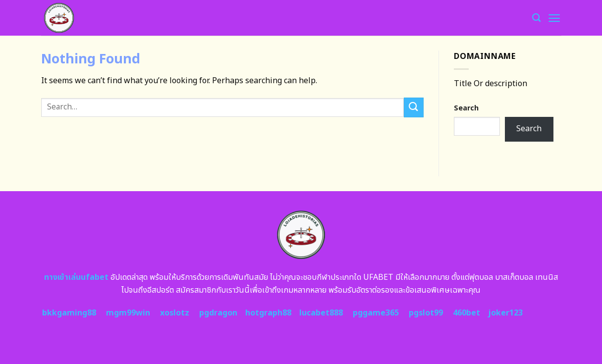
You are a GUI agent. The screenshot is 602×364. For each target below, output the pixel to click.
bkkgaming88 (69, 313)
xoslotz (175, 313)
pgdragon (218, 313)
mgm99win (128, 313)
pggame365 (376, 313)
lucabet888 (321, 313)
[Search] (536, 18)
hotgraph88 (268, 313)
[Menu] (554, 18)
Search (466, 108)
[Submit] (414, 107)
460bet (466, 313)
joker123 (505, 313)
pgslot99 (426, 313)
